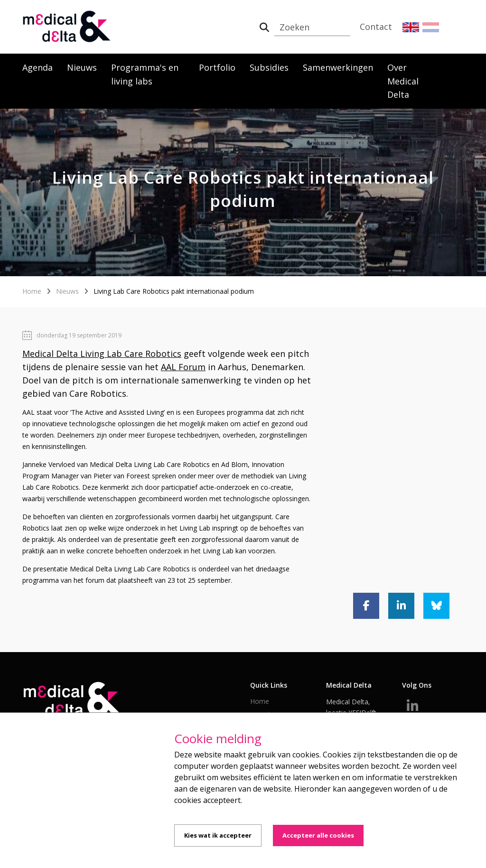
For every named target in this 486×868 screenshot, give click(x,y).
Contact (376, 27)
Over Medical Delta (403, 81)
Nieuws (82, 67)
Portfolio (217, 67)
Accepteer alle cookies (318, 835)
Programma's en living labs (145, 74)
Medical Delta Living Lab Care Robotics (102, 354)
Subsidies (269, 67)
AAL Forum (183, 367)
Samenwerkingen (338, 67)
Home (32, 291)
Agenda (37, 67)
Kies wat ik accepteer (218, 835)
